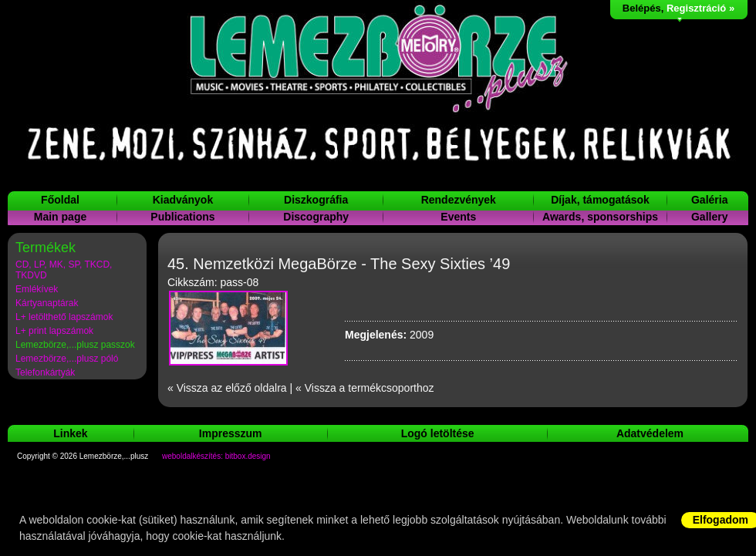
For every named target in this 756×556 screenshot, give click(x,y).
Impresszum (231, 433)
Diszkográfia (316, 200)
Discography (316, 217)
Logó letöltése (438, 433)
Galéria (709, 200)
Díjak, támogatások (600, 200)
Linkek (70, 433)
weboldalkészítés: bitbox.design (216, 456)
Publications (182, 217)
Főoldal (60, 200)
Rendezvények (459, 200)
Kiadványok (183, 200)
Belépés (642, 8)
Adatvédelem (650, 433)
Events (458, 217)
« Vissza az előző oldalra (227, 388)
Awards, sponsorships (600, 217)
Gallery (709, 217)
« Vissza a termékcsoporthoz (365, 388)
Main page (60, 217)
